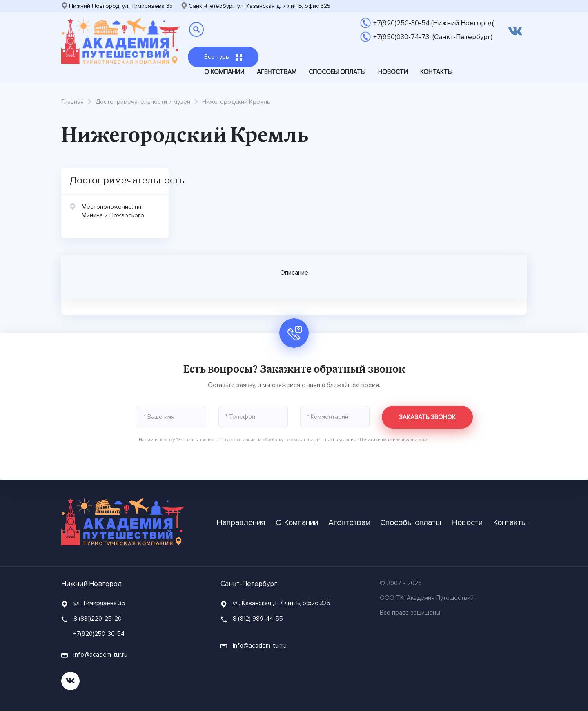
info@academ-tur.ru (94, 655)
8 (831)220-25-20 (98, 619)
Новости (393, 72)
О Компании (224, 72)
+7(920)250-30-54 (99, 634)
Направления (242, 523)
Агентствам (277, 72)
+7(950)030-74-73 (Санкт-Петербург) (433, 37)
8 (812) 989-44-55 (258, 619)
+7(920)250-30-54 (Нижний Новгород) (434, 23)
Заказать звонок (427, 417)
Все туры (223, 57)
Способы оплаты (337, 72)
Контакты (436, 72)
